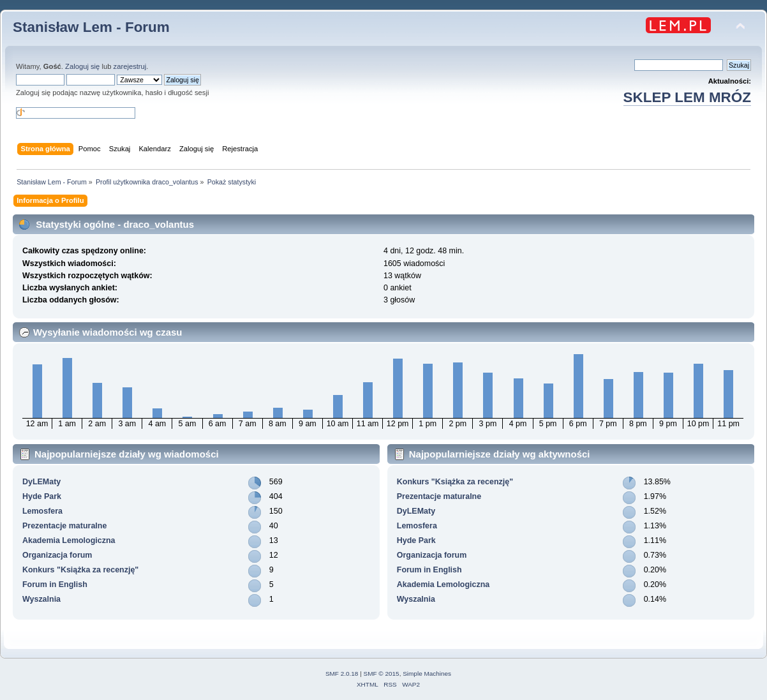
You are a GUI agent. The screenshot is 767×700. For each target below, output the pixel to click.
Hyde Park (42, 496)
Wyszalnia (41, 599)
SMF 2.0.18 (342, 674)
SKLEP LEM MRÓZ (687, 97)
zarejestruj (130, 66)
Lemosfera (42, 511)
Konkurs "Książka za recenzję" (80, 570)
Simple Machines (427, 674)
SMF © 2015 (382, 674)
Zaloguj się (82, 66)
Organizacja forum (57, 555)
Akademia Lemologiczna (69, 540)
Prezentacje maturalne (64, 526)
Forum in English (55, 585)
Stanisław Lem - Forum (91, 27)
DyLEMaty (41, 482)
